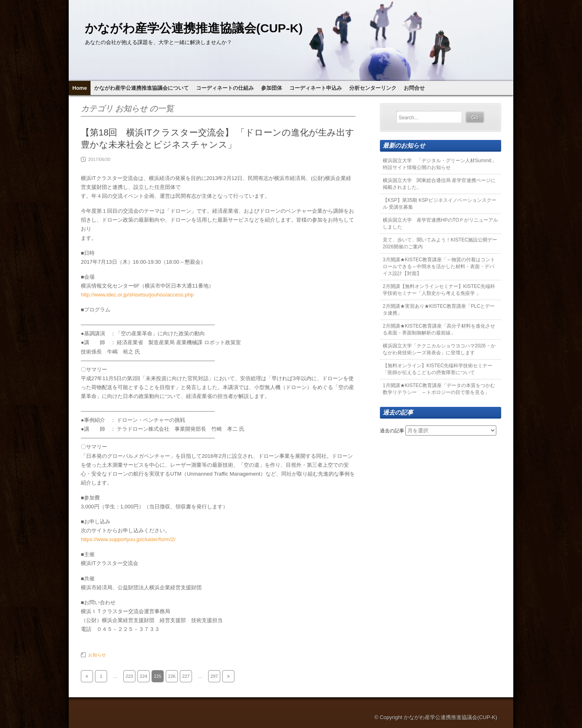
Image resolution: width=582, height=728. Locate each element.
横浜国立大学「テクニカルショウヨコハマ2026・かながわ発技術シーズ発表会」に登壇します (439, 349)
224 (143, 676)
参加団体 (272, 88)
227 (186, 676)
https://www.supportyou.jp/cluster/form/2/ (128, 539)
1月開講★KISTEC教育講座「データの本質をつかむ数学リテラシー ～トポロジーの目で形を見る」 (439, 389)
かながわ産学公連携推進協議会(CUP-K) (194, 28)
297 (214, 676)
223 (129, 676)
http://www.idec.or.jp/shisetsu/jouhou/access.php (137, 295)
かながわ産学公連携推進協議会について (141, 88)
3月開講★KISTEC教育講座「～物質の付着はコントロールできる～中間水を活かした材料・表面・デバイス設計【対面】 (439, 267)
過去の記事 (392, 431)
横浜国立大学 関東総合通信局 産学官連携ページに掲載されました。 (439, 184)
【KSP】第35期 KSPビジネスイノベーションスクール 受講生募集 (440, 204)
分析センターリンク (373, 88)
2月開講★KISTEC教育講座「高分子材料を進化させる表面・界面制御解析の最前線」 (439, 329)
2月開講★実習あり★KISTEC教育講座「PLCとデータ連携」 (439, 310)
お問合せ (414, 88)
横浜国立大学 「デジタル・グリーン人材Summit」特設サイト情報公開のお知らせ (440, 164)
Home (80, 88)
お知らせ (97, 655)
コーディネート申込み (316, 88)
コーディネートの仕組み (225, 88)
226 (172, 676)
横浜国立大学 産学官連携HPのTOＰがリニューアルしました (440, 223)
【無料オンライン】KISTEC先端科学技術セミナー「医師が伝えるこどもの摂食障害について (438, 369)
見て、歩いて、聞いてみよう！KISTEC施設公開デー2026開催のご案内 (440, 243)
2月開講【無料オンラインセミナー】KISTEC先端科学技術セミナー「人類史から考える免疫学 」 (439, 290)
